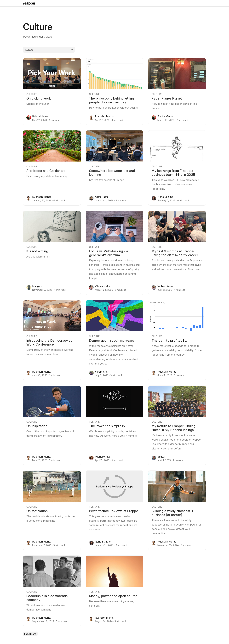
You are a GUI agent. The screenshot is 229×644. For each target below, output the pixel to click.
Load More (30, 634)
